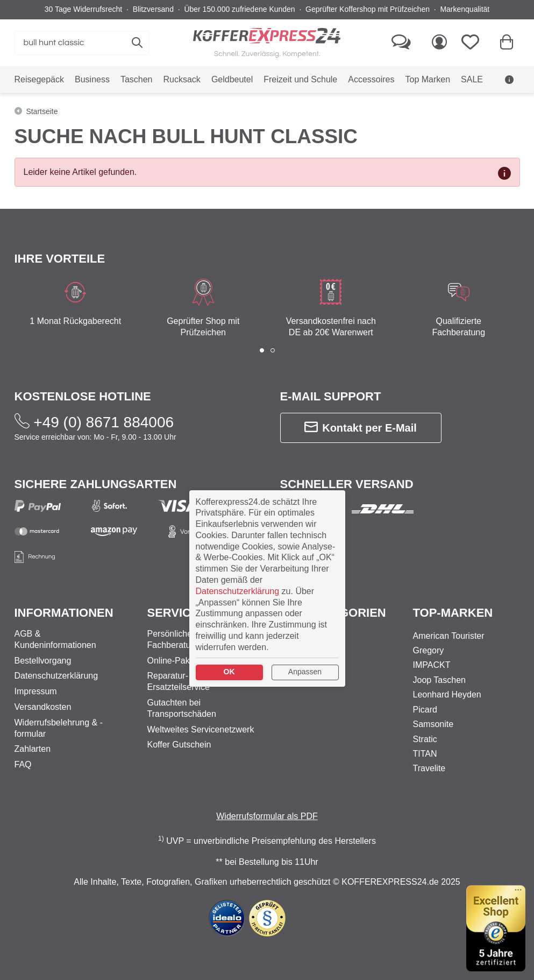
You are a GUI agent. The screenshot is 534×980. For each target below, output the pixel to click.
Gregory (429, 650)
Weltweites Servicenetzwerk (201, 729)
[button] (262, 350)
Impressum (36, 691)
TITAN (425, 754)
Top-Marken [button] (453, 613)
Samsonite (433, 724)
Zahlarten (33, 749)
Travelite (429, 768)
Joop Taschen (439, 680)
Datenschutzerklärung (56, 676)
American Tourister (449, 636)
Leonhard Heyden (447, 695)
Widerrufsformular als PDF (267, 816)
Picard (425, 710)
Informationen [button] (64, 613)
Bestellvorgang (43, 661)
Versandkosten (43, 707)
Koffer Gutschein (179, 745)
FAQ (23, 764)
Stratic (425, 739)
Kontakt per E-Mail (361, 428)
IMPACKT (432, 665)
